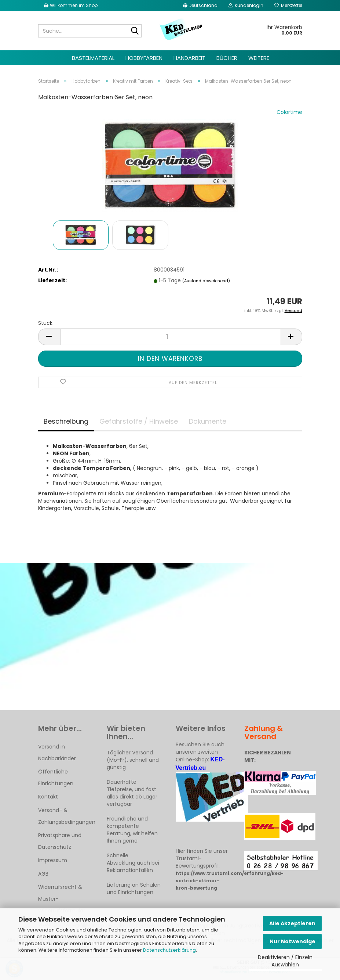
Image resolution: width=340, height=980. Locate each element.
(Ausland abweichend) (206, 281)
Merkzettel (288, 5)
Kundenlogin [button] (246, 5)
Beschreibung (66, 421)
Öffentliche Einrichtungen (56, 778)
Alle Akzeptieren (292, 923)
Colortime (289, 112)
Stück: (46, 323)
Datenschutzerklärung (169, 950)
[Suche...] (135, 31)
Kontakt (48, 797)
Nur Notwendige (293, 941)
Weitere (259, 58)
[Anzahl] (170, 337)
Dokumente (208, 421)
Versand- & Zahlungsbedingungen (67, 816)
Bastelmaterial (93, 58)
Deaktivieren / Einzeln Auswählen (285, 961)
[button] (200, 6)
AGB (43, 874)
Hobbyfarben (144, 58)
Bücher (227, 58)
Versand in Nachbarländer (57, 753)
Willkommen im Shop (71, 5)
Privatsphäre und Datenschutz (60, 841)
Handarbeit (189, 58)
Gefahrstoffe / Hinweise (139, 421)
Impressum (53, 860)
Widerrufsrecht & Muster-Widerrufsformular (62, 899)
